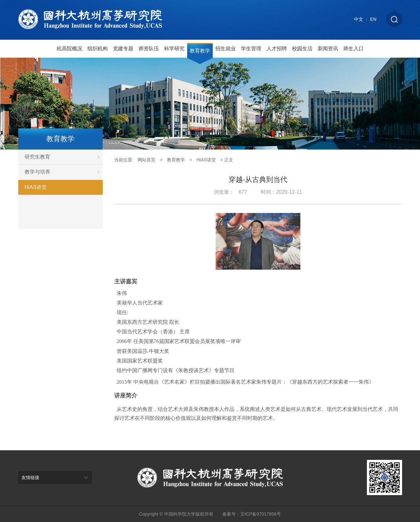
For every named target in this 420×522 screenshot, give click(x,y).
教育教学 (200, 51)
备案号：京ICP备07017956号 (252, 514)
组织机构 (98, 49)
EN (373, 19)
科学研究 (174, 49)
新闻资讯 (328, 49)
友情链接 (30, 477)
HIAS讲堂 (36, 187)
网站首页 (147, 160)
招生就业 (226, 49)
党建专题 (123, 49)
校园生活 (302, 49)
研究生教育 (64, 157)
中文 (359, 19)
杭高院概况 (69, 49)
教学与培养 (64, 172)
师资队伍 (149, 49)
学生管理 (251, 49)
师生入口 (353, 49)
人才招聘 (277, 49)
